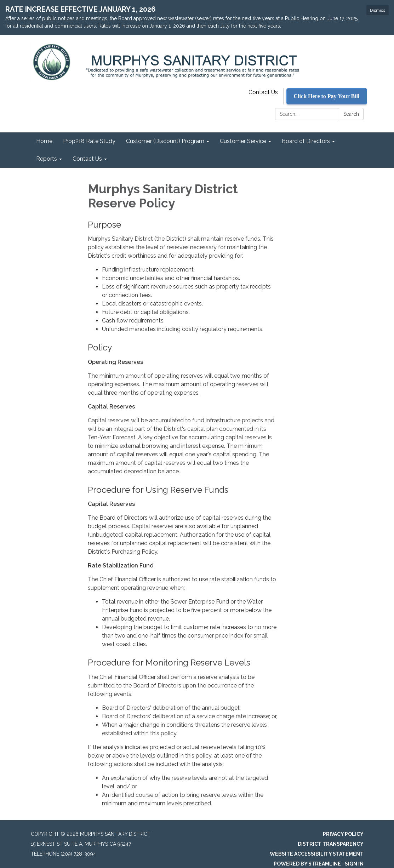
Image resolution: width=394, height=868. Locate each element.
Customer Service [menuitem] (243, 141)
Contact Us (263, 92)
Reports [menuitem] (47, 159)
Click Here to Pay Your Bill (327, 96)
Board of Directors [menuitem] (306, 141)
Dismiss (378, 10)
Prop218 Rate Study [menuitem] (89, 141)
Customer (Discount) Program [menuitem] (165, 141)
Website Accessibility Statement (317, 854)
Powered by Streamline (307, 864)
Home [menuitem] (44, 141)
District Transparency (331, 844)
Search (351, 114)
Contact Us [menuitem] (87, 159)
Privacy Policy (343, 834)
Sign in (354, 864)
